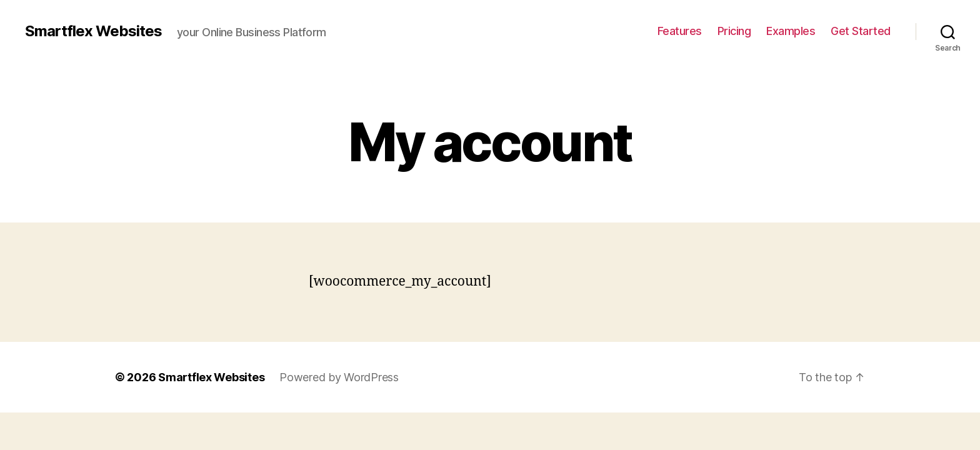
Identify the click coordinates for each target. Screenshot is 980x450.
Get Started (861, 31)
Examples (791, 31)
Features (680, 31)
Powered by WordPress (339, 377)
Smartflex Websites (93, 31)
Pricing (734, 31)
